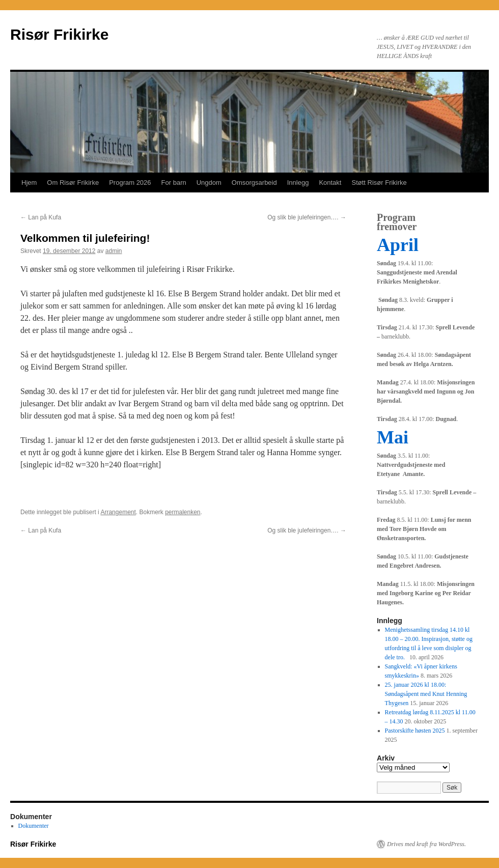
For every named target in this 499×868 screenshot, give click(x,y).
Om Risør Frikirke (73, 183)
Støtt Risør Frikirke (379, 183)
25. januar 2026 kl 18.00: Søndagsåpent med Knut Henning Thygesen (426, 694)
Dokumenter (34, 826)
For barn (174, 183)
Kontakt (330, 183)
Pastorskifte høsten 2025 (415, 731)
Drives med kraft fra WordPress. (426, 844)
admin (114, 251)
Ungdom (209, 183)
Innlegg (298, 183)
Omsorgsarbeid (254, 183)
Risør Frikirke (59, 34)
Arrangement (118, 512)
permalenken (183, 512)
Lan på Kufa (41, 217)
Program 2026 (130, 183)
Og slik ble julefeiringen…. (307, 217)
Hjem (29, 183)
